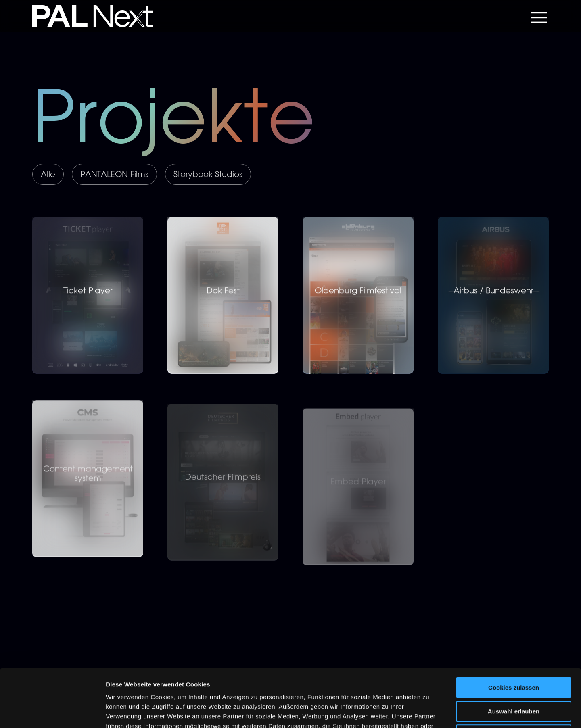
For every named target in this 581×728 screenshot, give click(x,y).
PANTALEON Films (114, 174)
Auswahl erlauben (514, 653)
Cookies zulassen (514, 629)
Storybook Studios (208, 174)
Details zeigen (429, 712)
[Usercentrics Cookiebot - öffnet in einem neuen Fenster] (52, 712)
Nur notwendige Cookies (514, 677)
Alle (48, 174)
